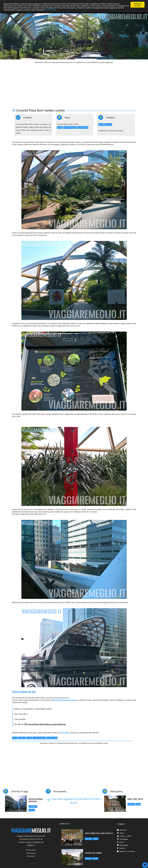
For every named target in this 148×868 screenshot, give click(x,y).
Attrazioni (108, 125)
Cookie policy (31, 853)
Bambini (121, 848)
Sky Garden (64, 733)
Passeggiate (123, 839)
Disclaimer (31, 856)
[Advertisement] (74, 85)
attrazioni (89, 839)
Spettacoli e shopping (126, 851)
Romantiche (123, 845)
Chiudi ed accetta (138, 5)
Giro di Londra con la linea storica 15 (99, 833)
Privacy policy (31, 850)
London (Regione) (70, 127)
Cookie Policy (51, 10)
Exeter (138, 804)
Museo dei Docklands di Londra (64, 700)
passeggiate (33, 807)
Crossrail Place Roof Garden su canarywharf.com (46, 724)
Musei (121, 833)
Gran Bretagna (83, 127)
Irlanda (95, 859)
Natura (101, 125)
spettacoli (131, 804)
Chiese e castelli (124, 836)
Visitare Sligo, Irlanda (93, 853)
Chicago (32, 810)
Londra (60, 127)
